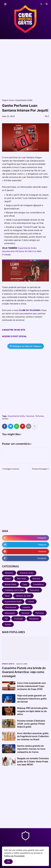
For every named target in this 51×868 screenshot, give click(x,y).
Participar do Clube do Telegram (26, 346)
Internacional (10, 607)
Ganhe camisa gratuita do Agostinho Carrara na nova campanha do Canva (31, 749)
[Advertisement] (26, 69)
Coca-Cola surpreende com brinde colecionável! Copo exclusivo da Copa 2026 (31, 686)
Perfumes (39, 416)
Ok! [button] (8, 862)
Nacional (30, 416)
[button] (5, 4)
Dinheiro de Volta (23, 596)
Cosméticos (38, 584)
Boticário (36, 579)
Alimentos (9, 573)
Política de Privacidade (14, 856)
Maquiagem (10, 613)
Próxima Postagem (40, 469)
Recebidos (34, 619)
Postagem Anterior (11, 469)
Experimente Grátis (24, 100)
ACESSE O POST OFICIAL (14, 336)
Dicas (7, 596)
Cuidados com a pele (14, 590)
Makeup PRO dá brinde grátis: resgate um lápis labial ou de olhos (33, 711)
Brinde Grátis (10, 584)
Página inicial (8, 100)
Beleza (8, 579)
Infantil (31, 601)
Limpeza (26, 607)
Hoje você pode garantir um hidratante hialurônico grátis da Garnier (32, 699)
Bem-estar (22, 579)
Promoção (18, 619)
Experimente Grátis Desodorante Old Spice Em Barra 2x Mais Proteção (22, 251)
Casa (25, 584)
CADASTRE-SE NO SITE (14, 330)
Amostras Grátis (27, 573)
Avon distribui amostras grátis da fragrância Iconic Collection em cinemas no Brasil (33, 736)
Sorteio (5, 419)
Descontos (34, 590)
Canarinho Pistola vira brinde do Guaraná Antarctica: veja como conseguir (24, 672)
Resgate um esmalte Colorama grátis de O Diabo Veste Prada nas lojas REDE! (33, 761)
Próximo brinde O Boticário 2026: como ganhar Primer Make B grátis (31, 724)
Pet (6, 619)
